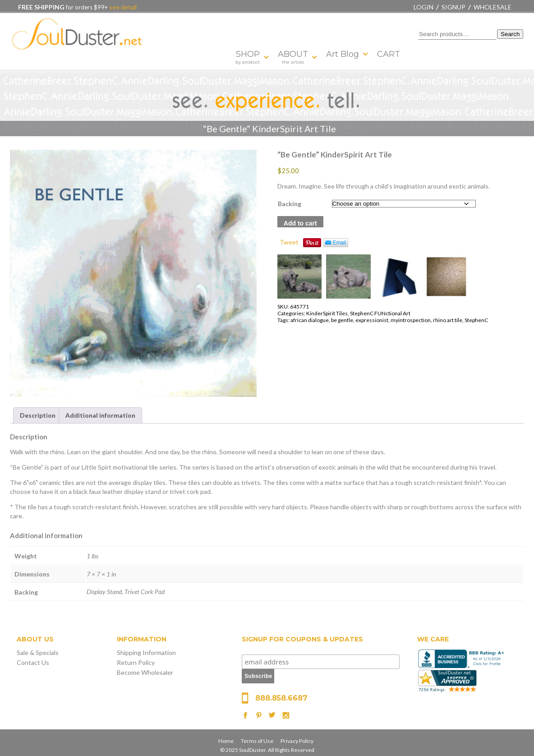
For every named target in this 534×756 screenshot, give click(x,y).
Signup (453, 7)
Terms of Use (257, 741)
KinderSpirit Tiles (327, 313)
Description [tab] (38, 415)
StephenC (476, 320)
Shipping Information (146, 652)
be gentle (342, 320)
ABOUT (293, 57)
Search (510, 34)
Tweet (289, 242)
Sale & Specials (38, 652)
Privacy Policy (297, 741)
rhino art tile (448, 320)
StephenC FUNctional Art (380, 313)
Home (226, 741)
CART (389, 54)
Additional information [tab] (100, 415)
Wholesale (493, 7)
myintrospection (411, 320)
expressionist (372, 320)
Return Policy (136, 662)
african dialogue (310, 320)
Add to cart (300, 223)
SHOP (248, 57)
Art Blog (343, 54)
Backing (290, 204)
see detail (122, 7)
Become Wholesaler (145, 672)
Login (424, 7)
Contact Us (33, 662)
